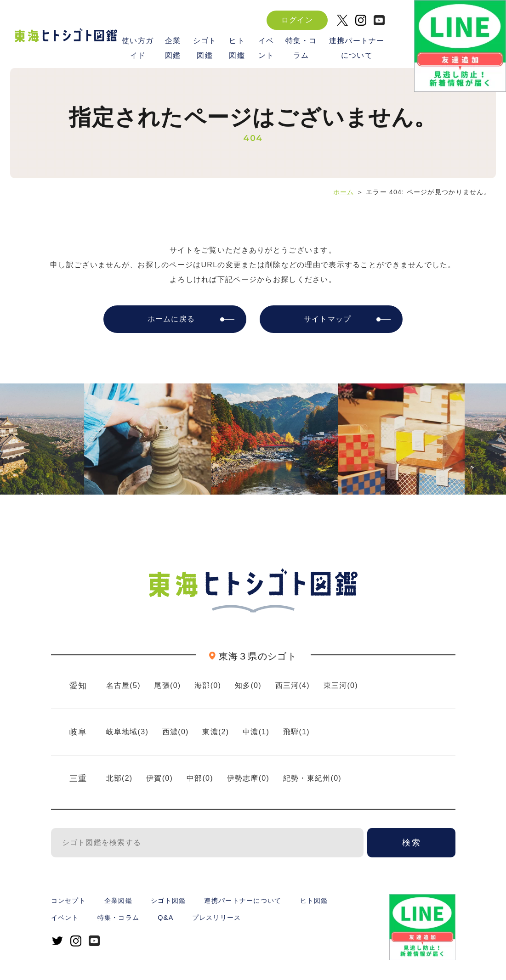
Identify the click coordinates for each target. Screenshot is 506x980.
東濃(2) (216, 732)
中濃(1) (256, 732)
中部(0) (200, 778)
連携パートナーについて (357, 48)
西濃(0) (176, 732)
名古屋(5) (123, 685)
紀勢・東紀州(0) (312, 778)
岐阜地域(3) (128, 732)
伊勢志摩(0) (248, 778)
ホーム (344, 192)
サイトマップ (328, 319)
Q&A (165, 918)
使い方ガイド (138, 48)
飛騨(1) (296, 732)
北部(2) (119, 778)
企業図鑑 (173, 48)
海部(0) (208, 685)
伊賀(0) (159, 778)
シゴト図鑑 (205, 48)
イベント (266, 48)
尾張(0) (167, 685)
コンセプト (68, 901)
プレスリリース (217, 918)
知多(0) (248, 685)
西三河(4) (293, 685)
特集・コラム (301, 48)
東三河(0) (341, 685)
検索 (412, 843)
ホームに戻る (171, 319)
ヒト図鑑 (237, 48)
